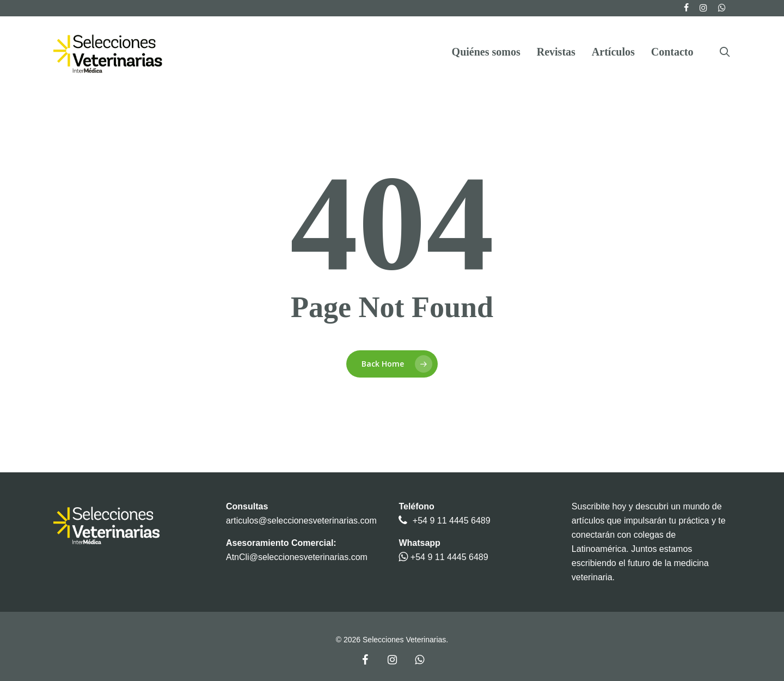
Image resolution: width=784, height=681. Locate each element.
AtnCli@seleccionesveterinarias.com (297, 557)
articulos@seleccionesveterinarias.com (301, 521)
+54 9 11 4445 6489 (452, 521)
